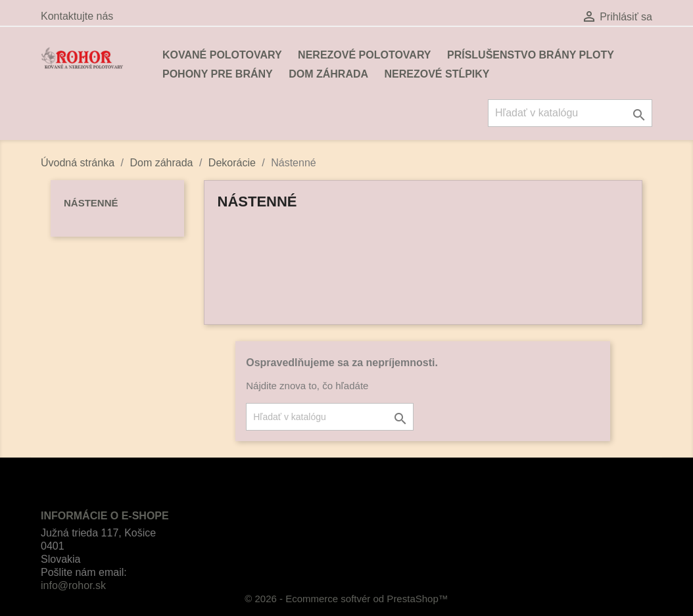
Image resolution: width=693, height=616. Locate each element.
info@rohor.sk (73, 585)
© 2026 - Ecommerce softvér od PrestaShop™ (346, 599)
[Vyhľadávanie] (570, 113)
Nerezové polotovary (364, 55)
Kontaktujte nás (77, 16)
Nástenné (91, 203)
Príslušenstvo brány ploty (531, 55)
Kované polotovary (222, 55)
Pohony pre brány (218, 74)
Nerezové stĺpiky (437, 74)
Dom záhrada (328, 74)
